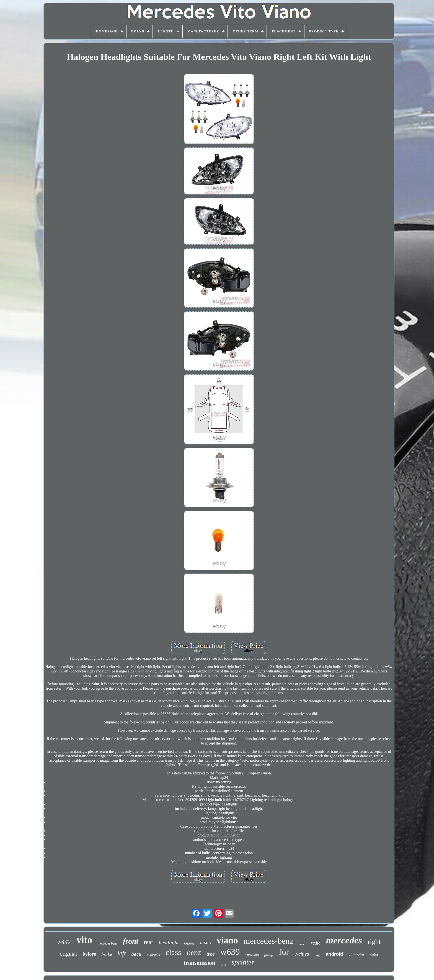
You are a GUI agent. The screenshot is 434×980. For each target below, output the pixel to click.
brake (107, 954)
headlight (169, 942)
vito (84, 940)
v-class (302, 954)
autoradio (153, 955)
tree (211, 954)
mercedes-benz (268, 941)
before (89, 954)
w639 (230, 952)
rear (149, 942)
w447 (64, 942)
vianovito (356, 955)
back (136, 955)
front (131, 941)
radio (316, 943)
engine (189, 943)
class (173, 952)
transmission (199, 963)
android (334, 954)
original (68, 954)
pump (269, 955)
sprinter (243, 962)
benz (194, 952)
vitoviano (252, 955)
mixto (206, 943)
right (374, 942)
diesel (302, 944)
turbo (374, 955)
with (224, 965)
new (317, 955)
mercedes (344, 940)
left (122, 953)
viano (227, 940)
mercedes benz (108, 943)
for (284, 952)
